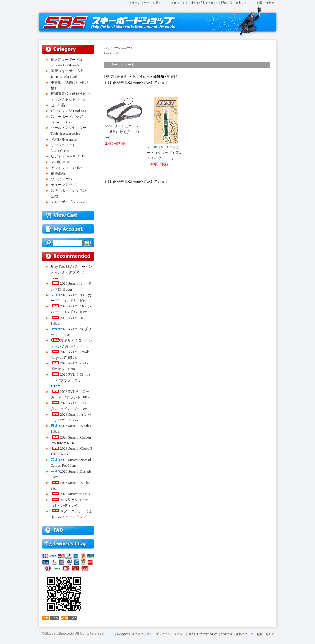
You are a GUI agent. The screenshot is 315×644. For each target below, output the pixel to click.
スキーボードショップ (110, 22)
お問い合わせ (265, 3)
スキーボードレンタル (69, 202)
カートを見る (153, 3)
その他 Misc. (61, 162)
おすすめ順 (141, 76)
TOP (107, 48)
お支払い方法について (203, 3)
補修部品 (58, 173)
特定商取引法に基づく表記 (135, 634)
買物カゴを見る (68, 215)
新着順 (172, 76)
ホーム (136, 3)
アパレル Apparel (64, 139)
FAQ (68, 530)
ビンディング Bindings (68, 111)
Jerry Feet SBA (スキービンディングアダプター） (72, 272)
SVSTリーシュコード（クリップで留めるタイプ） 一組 (165, 153)
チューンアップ (63, 185)
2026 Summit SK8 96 (71, 494)
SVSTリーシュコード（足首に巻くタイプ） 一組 (125, 132)
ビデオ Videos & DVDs (68, 156)
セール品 (58, 105)
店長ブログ (68, 544)
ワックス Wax (62, 179)
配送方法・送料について (237, 3)
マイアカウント (175, 3)
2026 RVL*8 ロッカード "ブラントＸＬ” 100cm (71, 380)
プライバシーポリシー (170, 634)
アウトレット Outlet (66, 168)
